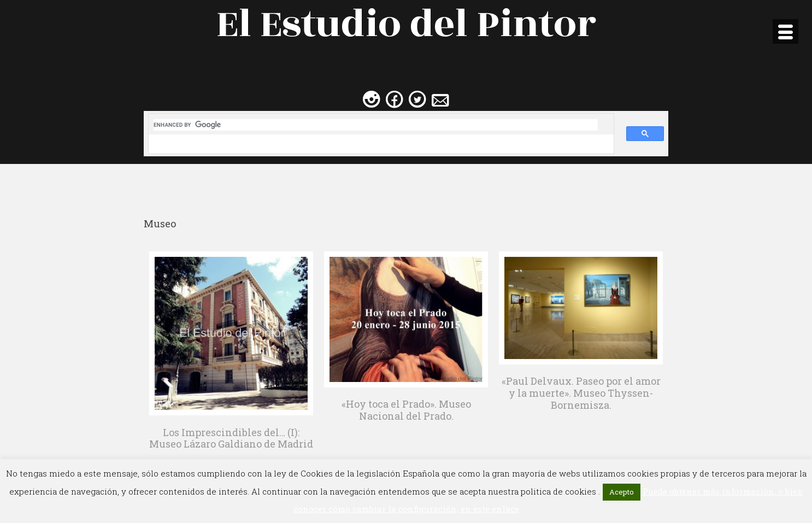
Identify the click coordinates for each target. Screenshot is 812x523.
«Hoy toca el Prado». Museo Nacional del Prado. (406, 410)
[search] (376, 125)
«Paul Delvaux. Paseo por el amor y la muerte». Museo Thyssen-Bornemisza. (581, 393)
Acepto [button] (622, 492)
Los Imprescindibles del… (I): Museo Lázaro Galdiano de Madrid (231, 438)
